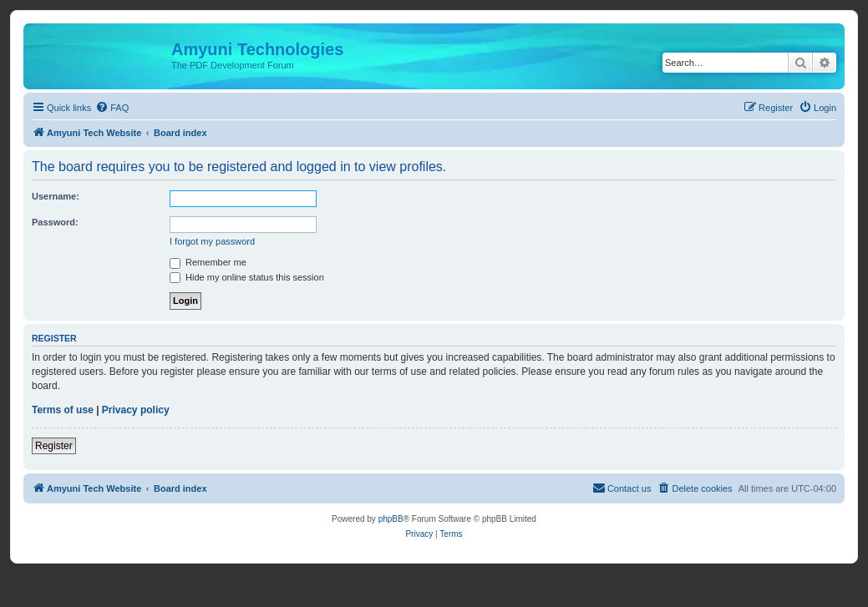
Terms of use (63, 410)
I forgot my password (212, 241)
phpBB (391, 519)
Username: (56, 196)
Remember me (208, 262)
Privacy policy (136, 410)
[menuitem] (112, 108)
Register (54, 446)
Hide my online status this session (247, 277)
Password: (55, 222)
